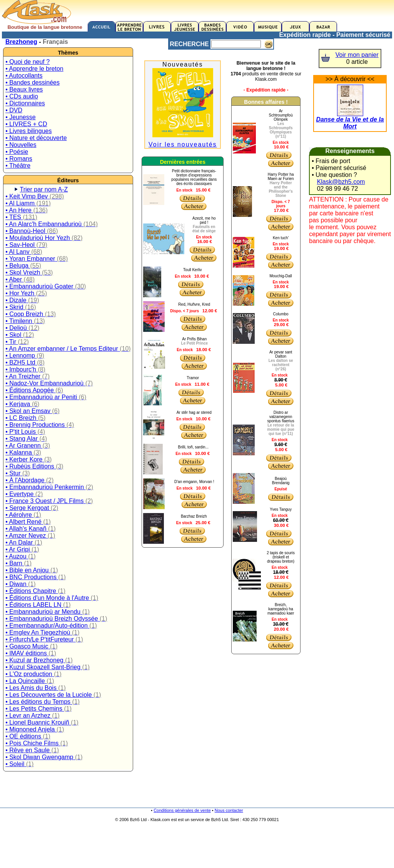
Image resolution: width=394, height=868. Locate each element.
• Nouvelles (21, 145)
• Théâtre (18, 166)
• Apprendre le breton (34, 69)
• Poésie (17, 152)
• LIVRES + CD (26, 124)
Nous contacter (229, 810)
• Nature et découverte (36, 138)
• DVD (14, 110)
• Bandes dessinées (33, 82)
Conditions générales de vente (182, 810)
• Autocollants (24, 76)
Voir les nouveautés (183, 144)
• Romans (19, 159)
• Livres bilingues (28, 131)
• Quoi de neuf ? (28, 62)
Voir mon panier (357, 55)
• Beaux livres (24, 89)
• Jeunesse (21, 117)
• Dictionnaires (25, 103)
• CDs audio (22, 96)
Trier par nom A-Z (44, 189)
